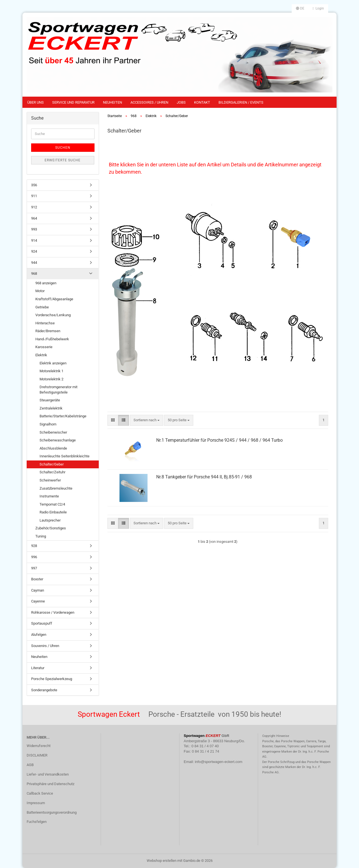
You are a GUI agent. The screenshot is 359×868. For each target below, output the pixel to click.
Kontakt (202, 102)
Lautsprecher (50, 520)
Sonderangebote (44, 690)
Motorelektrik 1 (51, 371)
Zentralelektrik (51, 408)
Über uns (35, 102)
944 (34, 263)
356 (34, 185)
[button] (300, 8)
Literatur (38, 668)
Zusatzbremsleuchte (56, 488)
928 (34, 546)
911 (34, 196)
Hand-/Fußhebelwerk (52, 339)
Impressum (36, 803)
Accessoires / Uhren (149, 102)
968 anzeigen (46, 283)
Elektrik (41, 355)
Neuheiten (112, 102)
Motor (40, 291)
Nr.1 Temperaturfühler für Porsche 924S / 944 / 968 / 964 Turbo (219, 440)
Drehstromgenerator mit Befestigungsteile (58, 390)
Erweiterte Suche (63, 160)
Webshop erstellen (162, 861)
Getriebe (42, 307)
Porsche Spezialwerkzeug (52, 679)
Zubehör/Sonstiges (51, 528)
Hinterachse (45, 323)
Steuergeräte (50, 400)
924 (34, 251)
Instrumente (49, 496)
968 (34, 274)
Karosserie (44, 347)
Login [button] (318, 8)
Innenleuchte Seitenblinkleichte (65, 456)
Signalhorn (48, 424)
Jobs (181, 102)
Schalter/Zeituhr (52, 472)
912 (34, 207)
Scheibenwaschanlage (58, 440)
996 (34, 557)
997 (34, 568)
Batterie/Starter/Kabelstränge (63, 416)
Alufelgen (39, 635)
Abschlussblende (53, 448)
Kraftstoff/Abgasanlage (54, 299)
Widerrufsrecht (39, 746)
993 (34, 229)
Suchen (63, 148)
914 (34, 240)
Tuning (41, 536)
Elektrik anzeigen (53, 363)
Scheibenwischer (53, 432)
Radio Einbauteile (53, 512)
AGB (30, 765)
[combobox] (147, 420)
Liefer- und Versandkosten (48, 774)
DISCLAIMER (37, 755)
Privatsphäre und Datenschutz (50, 784)
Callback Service (40, 793)
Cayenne (38, 601)
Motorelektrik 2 (51, 379)
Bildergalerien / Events (241, 102)
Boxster (37, 579)
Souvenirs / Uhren (45, 646)
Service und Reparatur (73, 102)
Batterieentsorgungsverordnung (52, 812)
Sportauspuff (42, 623)
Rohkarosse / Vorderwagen (53, 612)
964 (34, 218)
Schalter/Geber (52, 464)
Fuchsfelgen (37, 822)
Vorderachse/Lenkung (53, 315)
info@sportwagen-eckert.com (219, 762)
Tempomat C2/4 (52, 504)
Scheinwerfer (50, 480)
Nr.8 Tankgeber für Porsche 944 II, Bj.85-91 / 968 (204, 477)
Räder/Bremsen (48, 331)
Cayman (38, 590)
